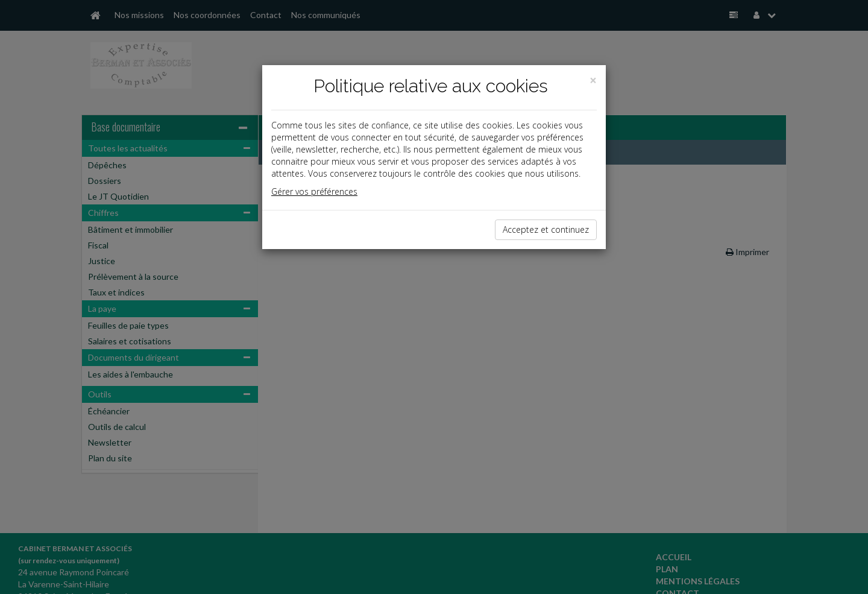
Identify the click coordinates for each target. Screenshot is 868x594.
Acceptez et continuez (546, 229)
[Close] (593, 81)
